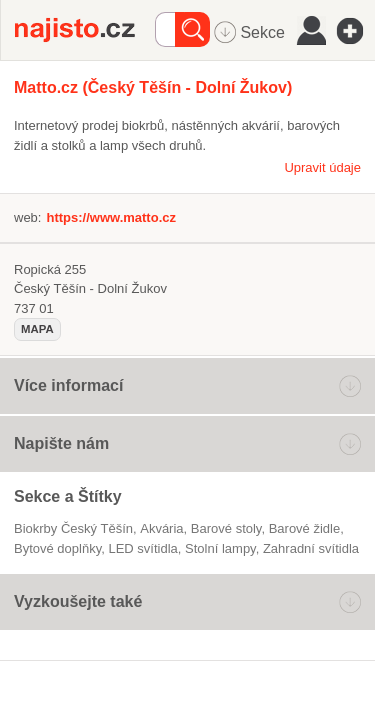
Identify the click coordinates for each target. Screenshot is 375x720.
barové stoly (226, 528)
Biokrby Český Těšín (73, 528)
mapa (37, 329)
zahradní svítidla (311, 548)
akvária (161, 528)
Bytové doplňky (57, 548)
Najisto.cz (85, 30)
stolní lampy (220, 548)
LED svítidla (142, 548)
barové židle (305, 528)
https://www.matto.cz (111, 217)
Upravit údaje (322, 167)
